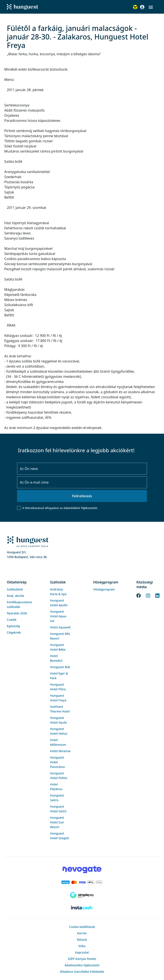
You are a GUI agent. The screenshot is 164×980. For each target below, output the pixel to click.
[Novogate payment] (82, 869)
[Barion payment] (82, 882)
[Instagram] (148, 595)
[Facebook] (139, 595)
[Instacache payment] (82, 908)
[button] (151, 7)
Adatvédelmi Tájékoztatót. (81, 508)
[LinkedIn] (157, 595)
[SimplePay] (82, 895)
